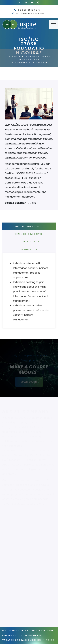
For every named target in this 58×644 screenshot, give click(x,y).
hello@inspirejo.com (30, 13)
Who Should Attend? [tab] (29, 226)
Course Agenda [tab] (29, 242)
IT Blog (50, 640)
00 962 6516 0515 (29, 10)
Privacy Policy (12, 635)
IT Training (29, 53)
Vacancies (9, 640)
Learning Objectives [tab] (29, 234)
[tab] (31, 292)
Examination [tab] (29, 249)
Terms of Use (33, 635)
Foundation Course (32, 63)
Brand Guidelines (30, 640)
